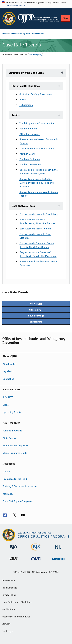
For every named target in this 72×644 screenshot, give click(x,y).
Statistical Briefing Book (20, 34)
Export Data (36, 322)
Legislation (8, 371)
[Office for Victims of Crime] (36, 561)
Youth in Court (38, 34)
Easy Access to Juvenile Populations (39, 214)
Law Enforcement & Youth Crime (37, 149)
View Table (36, 304)
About (23, 99)
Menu (65, 18)
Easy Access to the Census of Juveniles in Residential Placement (38, 254)
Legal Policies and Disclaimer (17, 602)
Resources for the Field (15, 479)
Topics (16, 115)
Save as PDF (36, 310)
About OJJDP (10, 364)
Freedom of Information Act (16, 617)
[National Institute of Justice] (58, 549)
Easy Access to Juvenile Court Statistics (35, 236)
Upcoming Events (12, 412)
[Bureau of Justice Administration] (14, 549)
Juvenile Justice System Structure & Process (38, 141)
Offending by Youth (30, 134)
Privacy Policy (9, 595)
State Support (10, 438)
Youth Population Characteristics (37, 123)
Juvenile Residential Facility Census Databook (38, 263)
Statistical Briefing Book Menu (26, 73)
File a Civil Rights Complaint (17, 501)
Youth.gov (8, 494)
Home (5, 34)
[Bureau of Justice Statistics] (36, 551)
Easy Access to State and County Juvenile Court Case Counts (37, 245)
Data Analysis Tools (23, 206)
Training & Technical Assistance (20, 486)
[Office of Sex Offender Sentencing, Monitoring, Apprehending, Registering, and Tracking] (58, 561)
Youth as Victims (28, 129)
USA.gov (6, 624)
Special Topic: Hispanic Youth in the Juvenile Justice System (38, 172)
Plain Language (9, 588)
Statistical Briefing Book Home (36, 94)
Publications (26, 105)
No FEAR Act (8, 609)
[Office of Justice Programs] (9, 18)
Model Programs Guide (15, 453)
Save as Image (36, 316)
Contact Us (8, 379)
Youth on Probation (30, 159)
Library (6, 471)
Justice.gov (8, 631)
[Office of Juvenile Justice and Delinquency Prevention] (14, 561)
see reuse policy (35, 54)
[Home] (38, 18)
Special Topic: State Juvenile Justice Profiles (39, 194)
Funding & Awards (12, 431)
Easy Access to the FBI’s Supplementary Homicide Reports (37, 221)
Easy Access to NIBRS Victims (35, 229)
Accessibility (8, 580)
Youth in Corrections (30, 165)
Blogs (6, 405)
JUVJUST (8, 397)
